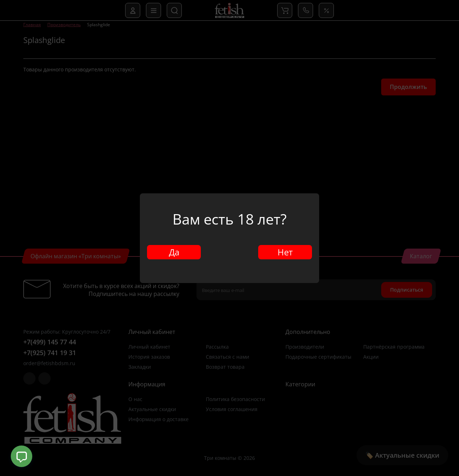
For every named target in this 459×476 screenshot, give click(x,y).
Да (174, 252)
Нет (285, 252)
